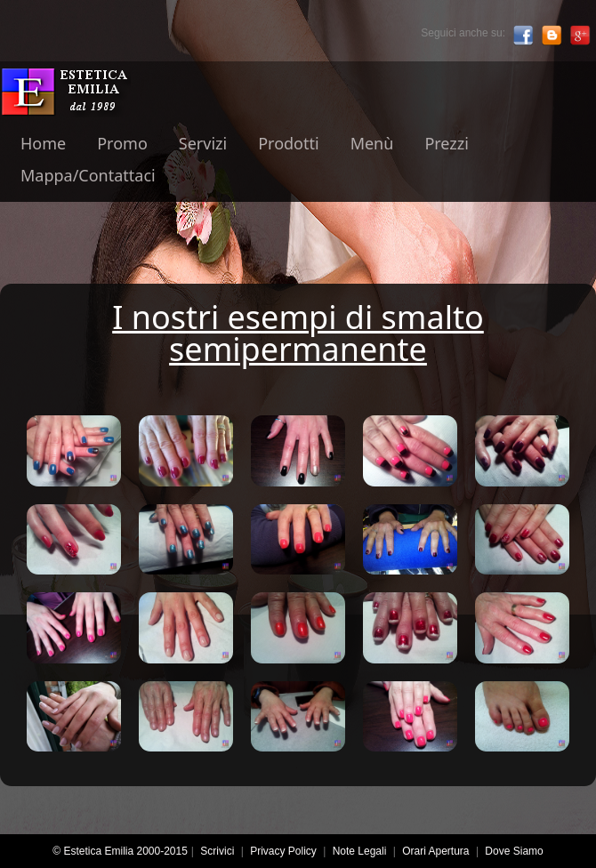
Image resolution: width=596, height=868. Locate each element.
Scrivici (217, 851)
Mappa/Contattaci (88, 175)
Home (43, 143)
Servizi (203, 143)
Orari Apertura (435, 851)
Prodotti (288, 143)
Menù (372, 143)
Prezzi (447, 143)
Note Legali (360, 851)
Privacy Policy (283, 851)
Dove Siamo (514, 851)
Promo (122, 143)
